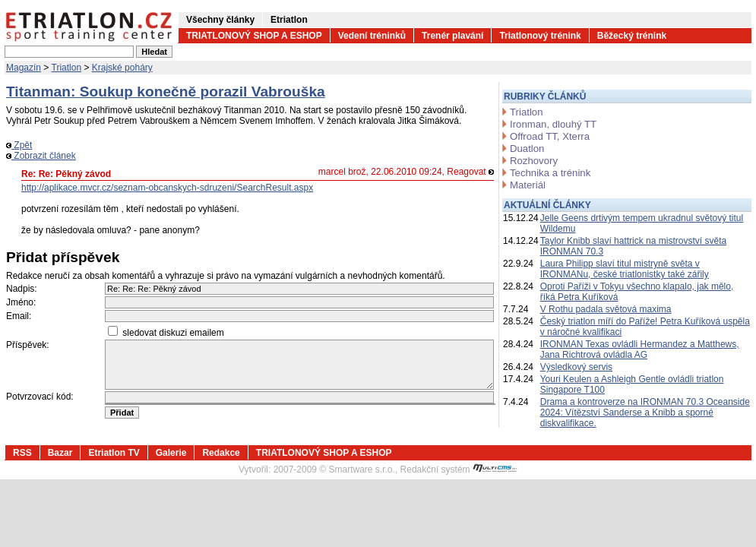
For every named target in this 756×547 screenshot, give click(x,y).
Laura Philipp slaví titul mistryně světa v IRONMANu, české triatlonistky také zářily (625, 269)
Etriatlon (289, 20)
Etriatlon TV (114, 453)
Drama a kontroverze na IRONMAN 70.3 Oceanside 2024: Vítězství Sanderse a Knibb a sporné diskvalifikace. (645, 413)
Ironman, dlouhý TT (553, 124)
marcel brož (342, 172)
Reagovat (470, 172)
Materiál (528, 185)
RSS (22, 453)
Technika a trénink (550, 173)
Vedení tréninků (372, 36)
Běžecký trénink (632, 36)
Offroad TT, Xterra (550, 136)
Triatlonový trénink (540, 36)
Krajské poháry (122, 68)
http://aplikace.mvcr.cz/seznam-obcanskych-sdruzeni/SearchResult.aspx (167, 188)
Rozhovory (534, 161)
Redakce (221, 453)
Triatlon (67, 68)
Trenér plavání (452, 36)
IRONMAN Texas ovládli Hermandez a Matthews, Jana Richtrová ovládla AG (640, 349)
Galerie (171, 453)
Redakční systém (459, 470)
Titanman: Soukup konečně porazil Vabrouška (166, 92)
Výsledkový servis (576, 367)
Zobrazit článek (41, 156)
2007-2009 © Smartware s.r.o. (334, 470)
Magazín (24, 68)
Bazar (60, 453)
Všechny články (220, 20)
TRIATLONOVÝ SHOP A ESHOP (254, 36)
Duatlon (527, 149)
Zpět (19, 145)
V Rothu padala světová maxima (606, 309)
